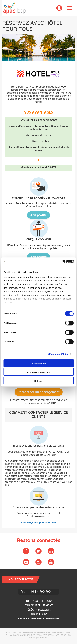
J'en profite (38, 215)
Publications (39, 614)
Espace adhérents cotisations (39, 619)
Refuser (39, 381)
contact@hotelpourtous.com (39, 523)
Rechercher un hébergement (39, 392)
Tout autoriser (39, 364)
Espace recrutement (38, 606)
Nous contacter (23, 579)
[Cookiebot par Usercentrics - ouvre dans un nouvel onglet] (60, 262)
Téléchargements (39, 610)
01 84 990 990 (41, 591)
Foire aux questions (39, 601)
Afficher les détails (58, 354)
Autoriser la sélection (38, 372)
